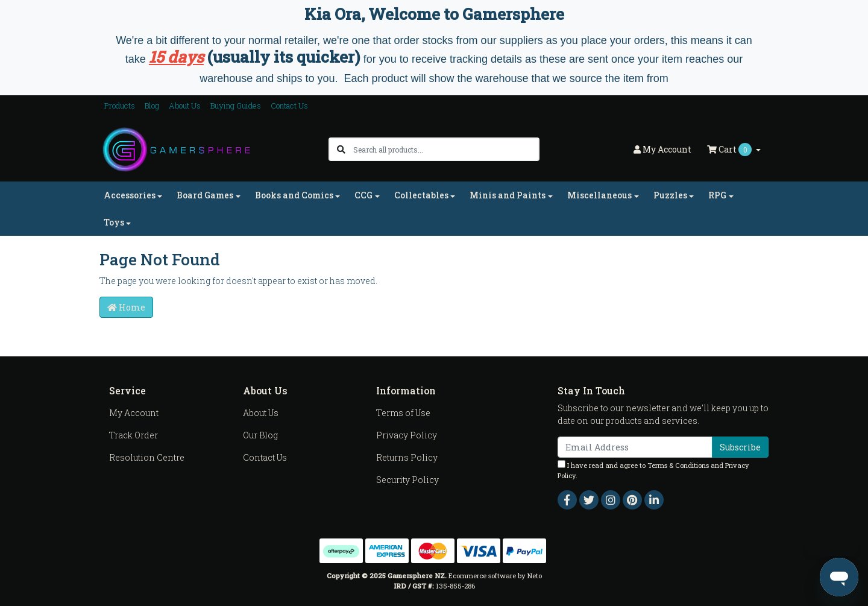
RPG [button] (717, 195)
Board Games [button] (205, 195)
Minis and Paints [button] (508, 195)
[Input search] (446, 149)
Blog (152, 106)
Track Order (134, 435)
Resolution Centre (147, 457)
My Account (134, 413)
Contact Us (289, 106)
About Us (185, 106)
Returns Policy (407, 457)
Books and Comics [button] (294, 195)
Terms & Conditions (678, 465)
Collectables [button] (421, 195)
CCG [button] (363, 195)
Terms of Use (403, 413)
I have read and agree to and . (653, 470)
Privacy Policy (407, 435)
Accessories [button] (130, 195)
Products (120, 106)
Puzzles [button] (670, 195)
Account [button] (662, 149)
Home (126, 307)
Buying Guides (236, 106)
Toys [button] (114, 222)
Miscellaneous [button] (599, 195)
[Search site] (341, 149)
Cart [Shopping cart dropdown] (730, 150)
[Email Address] (635, 447)
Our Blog (260, 435)
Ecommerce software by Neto (495, 576)
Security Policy (407, 480)
